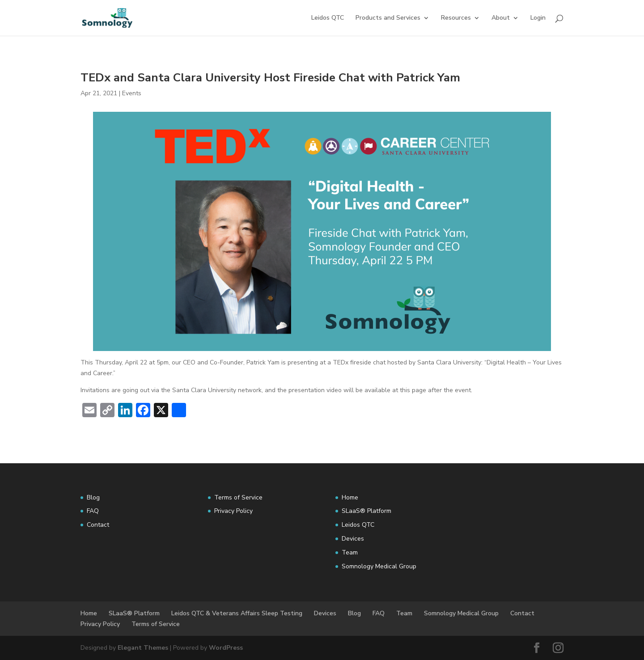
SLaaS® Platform (366, 511)
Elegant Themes (143, 648)
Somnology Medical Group (379, 566)
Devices (353, 539)
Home (350, 497)
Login (538, 18)
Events (132, 93)
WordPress (226, 648)
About (501, 18)
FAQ (93, 511)
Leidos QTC (328, 18)
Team (350, 552)
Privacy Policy (233, 511)
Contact (98, 525)
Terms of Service (238, 497)
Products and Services (388, 18)
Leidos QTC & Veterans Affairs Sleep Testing (237, 613)
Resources (456, 18)
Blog (93, 497)
